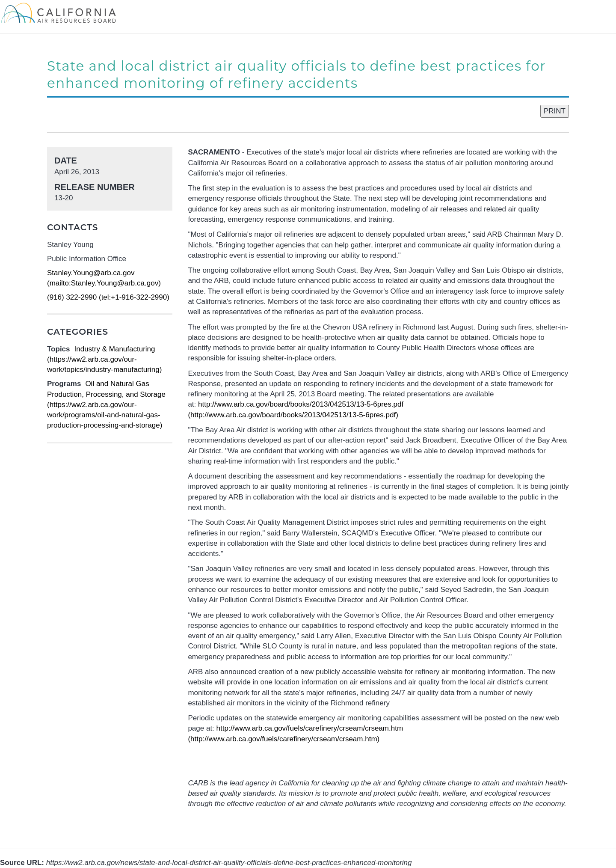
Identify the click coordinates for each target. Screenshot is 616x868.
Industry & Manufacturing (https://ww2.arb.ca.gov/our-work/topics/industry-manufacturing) (104, 360)
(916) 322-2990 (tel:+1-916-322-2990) (108, 297)
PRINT (555, 111)
